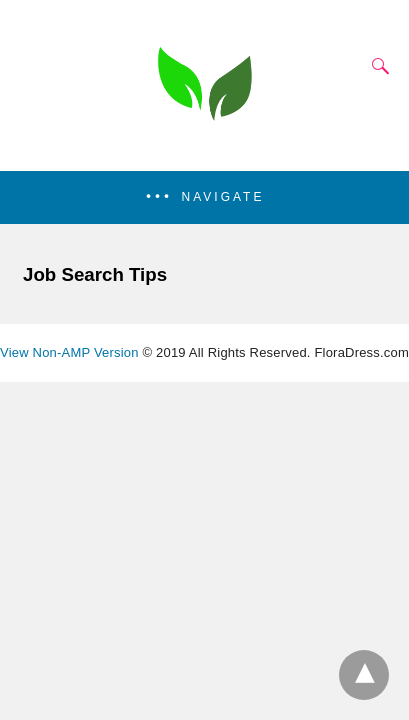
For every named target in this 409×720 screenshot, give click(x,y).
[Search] (376, 66)
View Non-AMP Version (69, 352)
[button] (204, 197)
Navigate (223, 197)
